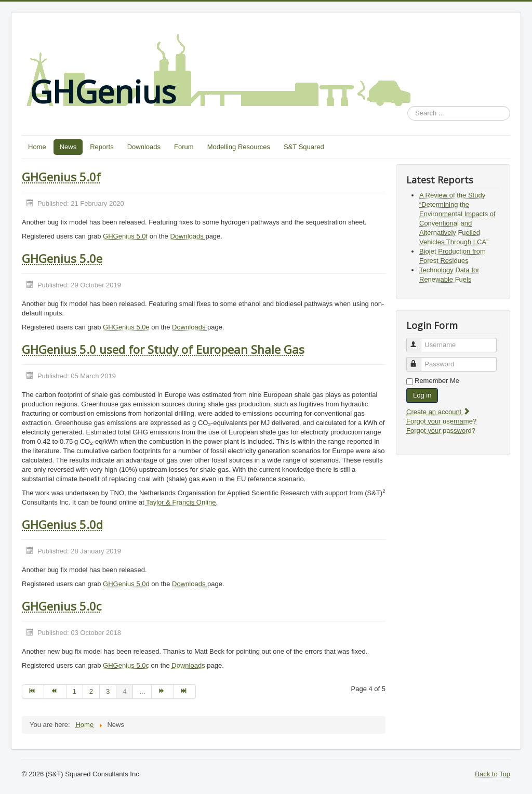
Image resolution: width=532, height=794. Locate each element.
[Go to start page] (33, 692)
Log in (422, 395)
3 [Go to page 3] (108, 691)
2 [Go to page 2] (91, 691)
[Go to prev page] (55, 692)
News (68, 147)
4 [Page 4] (124, 691)
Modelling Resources (239, 147)
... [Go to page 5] (142, 691)
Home (37, 147)
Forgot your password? (441, 431)
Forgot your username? (441, 421)
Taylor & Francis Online (181, 502)
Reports (102, 147)
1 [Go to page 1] (75, 691)
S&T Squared (304, 147)
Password (418, 360)
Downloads (144, 147)
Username (418, 341)
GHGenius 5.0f (61, 177)
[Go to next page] (163, 692)
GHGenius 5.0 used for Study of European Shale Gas (163, 349)
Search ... (408, 106)
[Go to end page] (185, 692)
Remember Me (437, 381)
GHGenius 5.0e (62, 258)
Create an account (438, 412)
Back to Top (493, 774)
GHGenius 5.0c (62, 606)
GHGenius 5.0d (62, 524)
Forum (184, 147)
